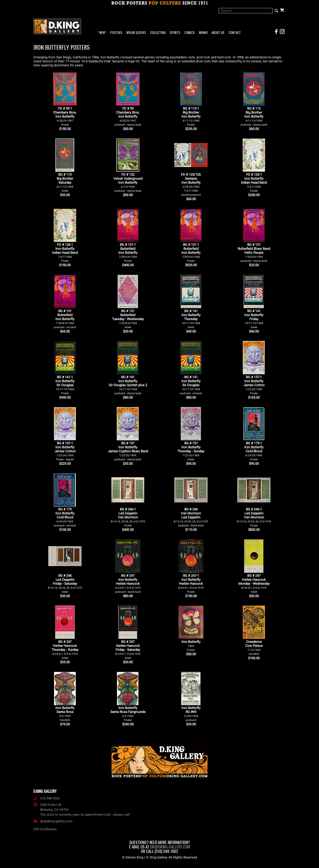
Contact (235, 33)
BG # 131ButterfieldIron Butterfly (65, 319)
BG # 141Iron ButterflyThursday (191, 319)
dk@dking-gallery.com (53, 821)
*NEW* (102, 33)
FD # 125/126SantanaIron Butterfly (191, 184)
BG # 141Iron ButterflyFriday (254, 319)
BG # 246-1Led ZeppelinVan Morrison (128, 517)
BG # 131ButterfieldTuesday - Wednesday (128, 319)
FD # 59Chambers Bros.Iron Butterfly (128, 116)
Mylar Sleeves (136, 33)
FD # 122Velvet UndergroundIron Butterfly (128, 182)
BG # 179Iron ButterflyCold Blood (65, 517)
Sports (175, 33)
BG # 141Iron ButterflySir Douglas (191, 385)
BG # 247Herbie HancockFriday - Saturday (128, 650)
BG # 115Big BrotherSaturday (65, 182)
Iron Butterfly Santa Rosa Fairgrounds (128, 714)
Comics (190, 33)
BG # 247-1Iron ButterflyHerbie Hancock (191, 584)
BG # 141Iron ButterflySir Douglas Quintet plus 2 (128, 385)
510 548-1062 (47, 798)
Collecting (158, 33)
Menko (203, 33)
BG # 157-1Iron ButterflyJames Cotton (254, 385)
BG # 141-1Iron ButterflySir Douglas (65, 385)
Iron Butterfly (191, 646)
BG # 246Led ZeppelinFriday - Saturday (65, 584)
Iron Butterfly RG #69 (191, 714)
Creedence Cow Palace (254, 648)
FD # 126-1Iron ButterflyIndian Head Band (254, 182)
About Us (218, 33)
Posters (116, 33)
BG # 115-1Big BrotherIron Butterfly (191, 116)
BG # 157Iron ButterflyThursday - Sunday (191, 451)
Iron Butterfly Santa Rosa (65, 714)
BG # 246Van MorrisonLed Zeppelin (191, 517)
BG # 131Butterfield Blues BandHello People (254, 253)
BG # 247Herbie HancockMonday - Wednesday (254, 584)
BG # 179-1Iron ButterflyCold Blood (254, 451)
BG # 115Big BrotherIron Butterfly (254, 116)
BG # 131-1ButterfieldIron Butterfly (128, 253)
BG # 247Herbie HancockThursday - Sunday (65, 650)
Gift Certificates (45, 829)
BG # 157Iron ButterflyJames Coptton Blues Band (128, 451)
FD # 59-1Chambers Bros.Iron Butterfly (65, 116)
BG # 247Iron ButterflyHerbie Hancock (128, 584)
